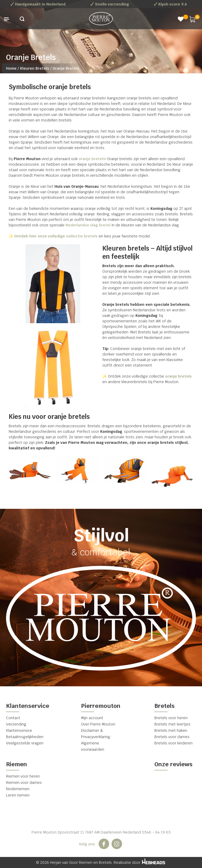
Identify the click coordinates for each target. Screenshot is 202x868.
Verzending (16, 724)
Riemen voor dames (24, 783)
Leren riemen (18, 795)
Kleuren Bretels (35, 68)
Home (11, 68)
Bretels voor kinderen (173, 743)
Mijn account (92, 718)
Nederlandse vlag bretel (88, 225)
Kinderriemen (18, 789)
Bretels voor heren (171, 718)
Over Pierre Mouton (98, 724)
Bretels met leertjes (172, 724)
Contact (13, 718)
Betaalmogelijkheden (25, 737)
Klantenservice (19, 730)
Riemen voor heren (23, 776)
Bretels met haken (171, 730)
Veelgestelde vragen (25, 743)
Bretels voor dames (172, 737)
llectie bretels (55, 236)
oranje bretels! (92, 159)
